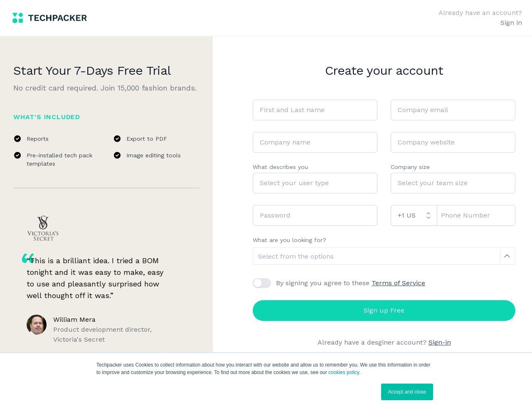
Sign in (511, 23)
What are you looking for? (289, 240)
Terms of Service (398, 283)
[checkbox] (262, 283)
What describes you (280, 167)
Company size (410, 167)
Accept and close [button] (407, 392)
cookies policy (344, 372)
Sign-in (440, 342)
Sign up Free (384, 310)
